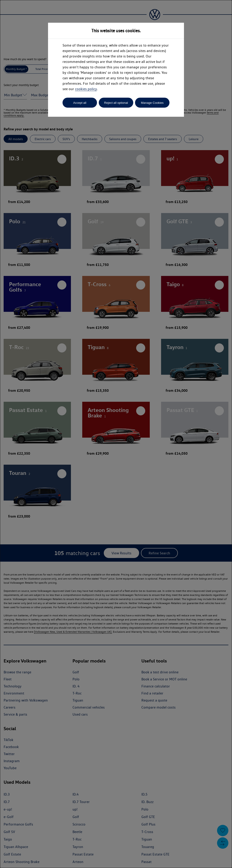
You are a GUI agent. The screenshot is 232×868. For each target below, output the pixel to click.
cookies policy (86, 89)
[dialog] (116, 434)
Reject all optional (116, 103)
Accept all (80, 103)
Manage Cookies (152, 103)
